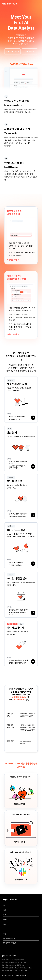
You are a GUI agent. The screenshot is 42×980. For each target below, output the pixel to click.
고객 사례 (5, 919)
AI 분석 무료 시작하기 (12, 51)
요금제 (4, 915)
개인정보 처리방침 (7, 975)
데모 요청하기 (30, 51)
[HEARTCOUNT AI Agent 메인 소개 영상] (21, 79)
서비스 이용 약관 (21, 975)
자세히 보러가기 (13, 263)
